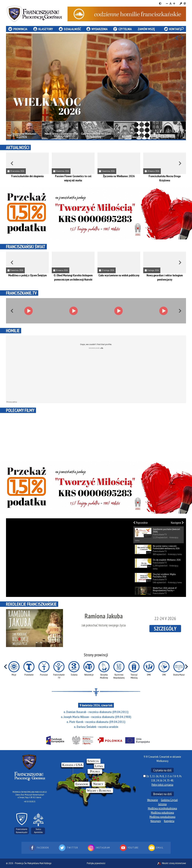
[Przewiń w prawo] (182, 38)
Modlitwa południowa (162, 812)
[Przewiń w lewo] (177, 38)
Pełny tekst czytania (162, 785)
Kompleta (169, 821)
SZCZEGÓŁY (165, 629)
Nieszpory (156, 821)
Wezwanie (153, 800)
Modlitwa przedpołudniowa (162, 808)
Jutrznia (162, 804)
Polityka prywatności (96, 863)
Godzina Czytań (169, 800)
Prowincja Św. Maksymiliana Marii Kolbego (33, 863)
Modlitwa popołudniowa (162, 817)
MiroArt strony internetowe (171, 863)
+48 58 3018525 (30, 802)
